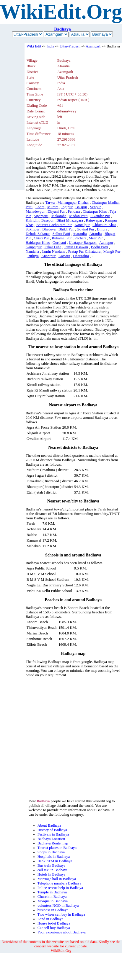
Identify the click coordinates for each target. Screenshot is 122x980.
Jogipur (67, 207)
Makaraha (59, 216)
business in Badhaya (53, 910)
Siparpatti (41, 216)
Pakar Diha (53, 247)
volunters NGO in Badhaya (58, 906)
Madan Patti (78, 216)
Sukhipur (33, 229)
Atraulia (96, 234)
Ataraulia (80, 234)
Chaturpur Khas (95, 211)
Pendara (74, 211)
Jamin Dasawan (76, 247)
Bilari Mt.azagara (70, 220)
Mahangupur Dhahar (73, 203)
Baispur (81, 207)
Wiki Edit (34, 46)
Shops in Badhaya (51, 852)
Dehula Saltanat (38, 234)
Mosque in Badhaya (53, 901)
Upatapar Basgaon (83, 243)
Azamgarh (93, 46)
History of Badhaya (52, 830)
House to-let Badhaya (54, 923)
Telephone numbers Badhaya (59, 883)
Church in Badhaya (52, 897)
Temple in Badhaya (52, 892)
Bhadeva (49, 229)
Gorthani (59, 243)
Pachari (80, 238)
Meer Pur (96, 238)
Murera (53, 207)
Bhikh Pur (66, 229)
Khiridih (32, 220)
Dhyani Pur (56, 211)
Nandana (32, 252)
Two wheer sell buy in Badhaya (61, 914)
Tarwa (50, 203)
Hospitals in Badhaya (54, 857)
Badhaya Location (51, 839)
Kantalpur (82, 225)
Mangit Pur (112, 252)
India (50, 46)
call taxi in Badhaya (53, 870)
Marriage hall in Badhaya (57, 879)
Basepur (48, 220)
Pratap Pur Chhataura (84, 252)
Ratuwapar (94, 220)
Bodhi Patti (99, 247)
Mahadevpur (35, 211)
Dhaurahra (81, 256)
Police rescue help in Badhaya (60, 888)
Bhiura (102, 229)
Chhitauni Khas (104, 225)
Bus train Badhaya (52, 866)
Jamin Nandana (54, 252)
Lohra (40, 207)
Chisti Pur (41, 238)
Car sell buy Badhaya (54, 928)
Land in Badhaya (50, 919)
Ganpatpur (34, 247)
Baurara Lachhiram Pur (54, 225)
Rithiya (33, 256)
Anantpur (48, 256)
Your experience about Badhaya (62, 932)
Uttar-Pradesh (70, 46)
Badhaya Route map (53, 843)
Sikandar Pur (100, 216)
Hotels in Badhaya (52, 874)
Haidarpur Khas (38, 243)
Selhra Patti (61, 234)
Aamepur (106, 243)
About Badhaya (49, 825)
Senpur (95, 207)
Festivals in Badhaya (53, 834)
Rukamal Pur (62, 238)
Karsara (64, 256)
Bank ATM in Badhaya (55, 861)
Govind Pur (86, 229)
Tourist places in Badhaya (57, 848)
